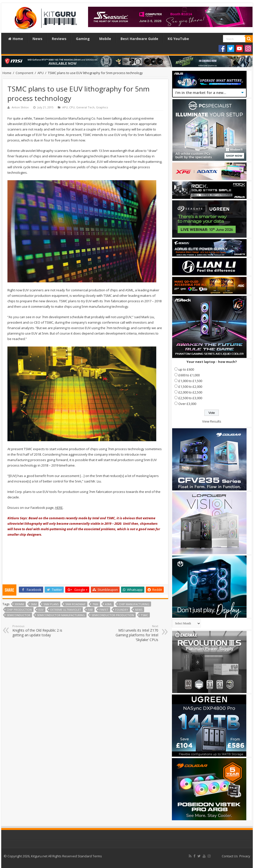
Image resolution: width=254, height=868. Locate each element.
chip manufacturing (134, 604)
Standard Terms (90, 856)
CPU (72, 107)
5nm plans (51, 604)
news (139, 610)
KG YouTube (178, 39)
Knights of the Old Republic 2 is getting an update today (38, 631)
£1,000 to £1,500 (190, 381)
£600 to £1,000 (189, 375)
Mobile (105, 39)
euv (41, 610)
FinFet (104, 610)
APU (41, 73)
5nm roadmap (75, 604)
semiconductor (18, 615)
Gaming (83, 39)
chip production (19, 610)
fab (90, 610)
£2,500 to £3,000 (190, 398)
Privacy (245, 856)
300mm (19, 604)
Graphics (102, 107)
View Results (212, 421)
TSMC (144, 615)
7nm (95, 604)
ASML (109, 604)
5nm (34, 604)
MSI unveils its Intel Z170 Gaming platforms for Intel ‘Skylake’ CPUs (133, 633)
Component (24, 73)
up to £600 (186, 369)
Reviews (59, 39)
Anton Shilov (20, 107)
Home (16, 39)
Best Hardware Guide (139, 39)
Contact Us (230, 856)
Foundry (122, 610)
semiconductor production (113, 615)
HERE (59, 508)
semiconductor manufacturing (61, 615)
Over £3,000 (187, 404)
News (37, 39)
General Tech (85, 107)
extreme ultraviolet (66, 610)
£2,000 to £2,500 (190, 392)
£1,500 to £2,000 (190, 387)
